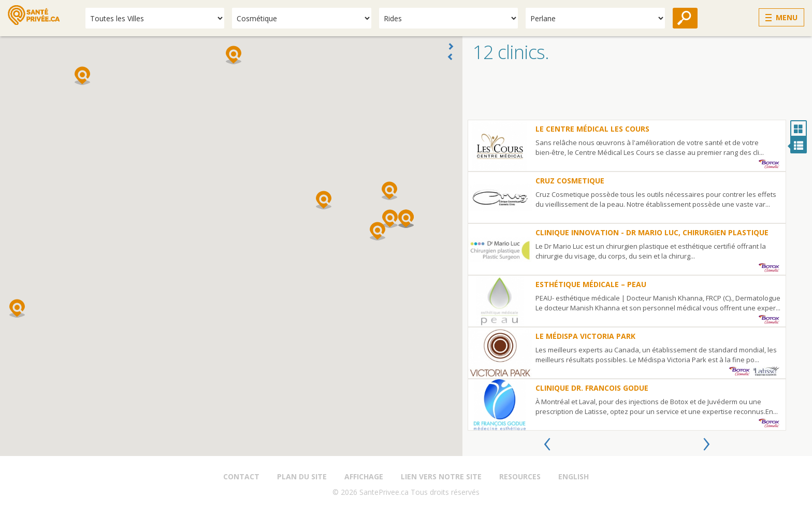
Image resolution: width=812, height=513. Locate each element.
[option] (627, 275)
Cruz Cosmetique (570, 181)
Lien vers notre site (441, 476)
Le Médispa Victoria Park (585, 336)
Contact (241, 476)
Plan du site (302, 476)
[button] (389, 191)
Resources (520, 476)
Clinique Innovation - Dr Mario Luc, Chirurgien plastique (652, 232)
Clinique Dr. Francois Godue (592, 388)
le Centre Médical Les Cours (592, 129)
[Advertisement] (637, 94)
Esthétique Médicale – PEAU (591, 284)
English (574, 476)
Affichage (364, 476)
